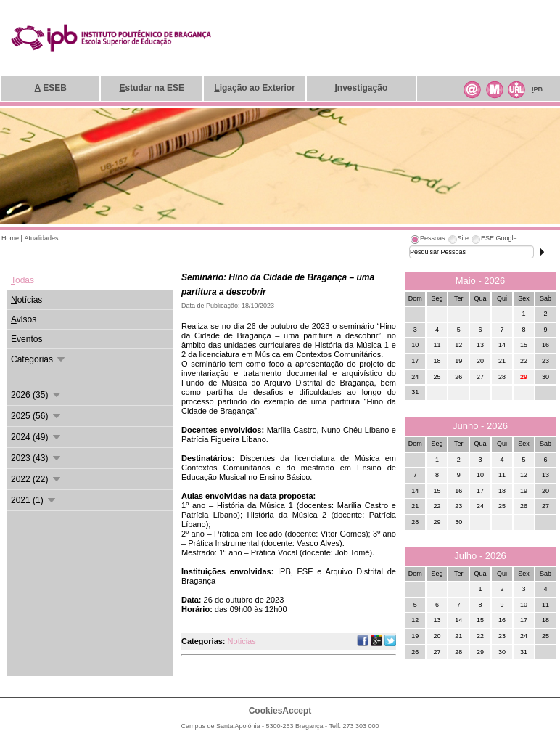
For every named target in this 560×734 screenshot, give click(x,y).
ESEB (51, 88)
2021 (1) (34, 500)
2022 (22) (37, 479)
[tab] (427, 240)
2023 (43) (37, 458)
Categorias (39, 359)
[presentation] (427, 240)
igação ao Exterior (254, 88)
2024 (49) (37, 437)
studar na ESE (152, 88)
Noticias (242, 641)
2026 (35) (37, 395)
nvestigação (362, 88)
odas (22, 280)
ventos (26, 339)
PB (537, 89)
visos (24, 319)
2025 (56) (37, 416)
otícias (26, 300)
